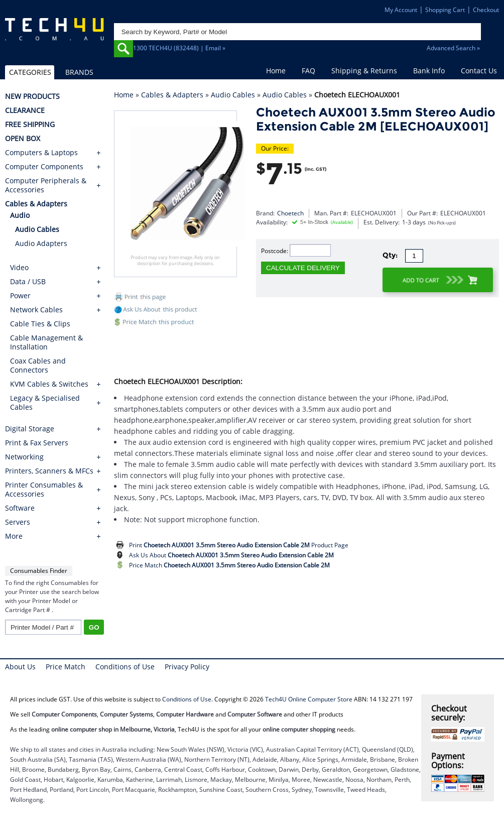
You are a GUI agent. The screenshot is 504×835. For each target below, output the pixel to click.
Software (20, 508)
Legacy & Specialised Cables (45, 402)
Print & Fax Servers (37, 443)
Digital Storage (30, 429)
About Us (20, 667)
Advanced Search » (453, 48)
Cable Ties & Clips (40, 324)
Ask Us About (231, 555)
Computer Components (44, 167)
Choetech (290, 213)
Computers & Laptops (41, 153)
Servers (18, 522)
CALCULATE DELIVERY (303, 268)
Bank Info (429, 71)
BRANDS (79, 72)
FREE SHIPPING (30, 125)
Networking (24, 457)
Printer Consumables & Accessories (44, 490)
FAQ (308, 71)
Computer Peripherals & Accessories (46, 185)
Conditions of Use (125, 667)
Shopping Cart (445, 10)
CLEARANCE (25, 110)
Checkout (486, 10)
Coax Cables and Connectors (38, 365)
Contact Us (479, 71)
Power (20, 295)
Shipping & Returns (364, 71)
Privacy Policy (187, 667)
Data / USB (28, 281)
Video (19, 267)
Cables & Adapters (172, 95)
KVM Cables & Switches (49, 384)
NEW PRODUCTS (32, 96)
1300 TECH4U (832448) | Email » (179, 48)
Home (276, 71)
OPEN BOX (23, 139)
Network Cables (36, 310)
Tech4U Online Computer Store (309, 699)
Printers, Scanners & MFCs (49, 471)
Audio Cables (233, 95)
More (14, 536)
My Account (401, 10)
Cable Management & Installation (46, 342)
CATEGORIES (30, 72)
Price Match (229, 565)
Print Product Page (239, 545)
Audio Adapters (41, 243)
